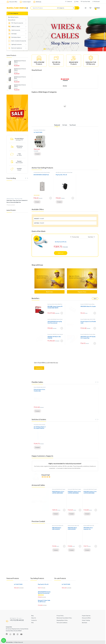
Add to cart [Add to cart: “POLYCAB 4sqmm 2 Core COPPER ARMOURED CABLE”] (64, 510)
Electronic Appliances (15, 48)
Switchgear (12, 34)
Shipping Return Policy (62, 620)
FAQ (32, 623)
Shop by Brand (12, 20)
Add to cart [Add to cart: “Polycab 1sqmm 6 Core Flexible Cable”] (95, 328)
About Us (34, 618)
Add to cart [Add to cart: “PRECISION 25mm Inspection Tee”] (96, 546)
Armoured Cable (55, 489)
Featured (57, 125)
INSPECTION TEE (90, 526)
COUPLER (86, 304)
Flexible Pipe (86, 334)
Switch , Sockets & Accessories (17, 41)
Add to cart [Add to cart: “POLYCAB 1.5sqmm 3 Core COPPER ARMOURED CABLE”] (80, 510)
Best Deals (85, 623)
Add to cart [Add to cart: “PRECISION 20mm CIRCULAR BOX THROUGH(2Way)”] (64, 546)
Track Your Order (85, 2)
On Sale (65, 125)
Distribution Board (14, 37)
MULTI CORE (92, 319)
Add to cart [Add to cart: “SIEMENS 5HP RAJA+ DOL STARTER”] (62, 341)
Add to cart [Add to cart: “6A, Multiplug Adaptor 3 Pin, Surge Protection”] (45, 444)
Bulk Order (50, 292)
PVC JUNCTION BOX (58, 526)
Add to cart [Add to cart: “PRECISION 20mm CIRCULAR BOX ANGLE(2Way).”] (80, 546)
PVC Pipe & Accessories (16, 23)
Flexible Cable (86, 319)
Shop (76, 2)
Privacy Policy (60, 616)
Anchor (65, 86)
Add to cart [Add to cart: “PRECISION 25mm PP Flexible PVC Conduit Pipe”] (95, 343)
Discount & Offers (12, 2)
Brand (35, 130)
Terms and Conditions (62, 623)
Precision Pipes (91, 304)
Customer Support (25, 2)
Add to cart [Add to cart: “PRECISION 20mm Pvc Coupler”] (95, 313)
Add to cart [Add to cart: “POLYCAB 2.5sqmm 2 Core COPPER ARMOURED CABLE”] (96, 510)
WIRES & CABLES (14, 27)
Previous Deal (75, 237)
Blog (32, 616)
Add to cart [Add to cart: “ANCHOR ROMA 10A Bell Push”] (51, 198)
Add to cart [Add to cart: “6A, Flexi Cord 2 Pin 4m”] (61, 253)
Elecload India (9, 642)
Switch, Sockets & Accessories (42, 173)
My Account (96, 2)
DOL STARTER (53, 334)
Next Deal (91, 237)
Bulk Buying (37, 2)
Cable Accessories (14, 30)
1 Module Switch (37, 172)
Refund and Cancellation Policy (64, 618)
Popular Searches (86, 616)
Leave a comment (11, 205)
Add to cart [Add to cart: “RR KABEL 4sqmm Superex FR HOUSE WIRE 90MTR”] (62, 313)
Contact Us (69, 2)
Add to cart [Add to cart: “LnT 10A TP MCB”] (45, 150)
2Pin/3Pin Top (59, 172)
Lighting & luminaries (15, 45)
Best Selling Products (13, 17)
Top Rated (73, 125)
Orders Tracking (86, 620)
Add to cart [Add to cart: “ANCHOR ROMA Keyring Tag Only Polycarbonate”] (62, 328)
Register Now (82, 292)
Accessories (64, 172)
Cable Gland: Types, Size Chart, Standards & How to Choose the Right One (17, 201)
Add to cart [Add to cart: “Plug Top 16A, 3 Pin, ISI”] (73, 198)
